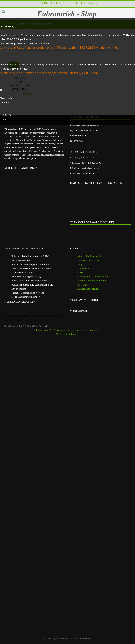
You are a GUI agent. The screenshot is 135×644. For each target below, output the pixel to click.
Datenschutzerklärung (86, 330)
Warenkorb (83, 268)
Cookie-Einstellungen (68, 334)
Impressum (42, 330)
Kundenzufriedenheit (88, 289)
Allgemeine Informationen (91, 256)
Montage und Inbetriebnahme (93, 277)
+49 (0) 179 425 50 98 (91, 163)
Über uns (82, 285)
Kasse (80, 273)
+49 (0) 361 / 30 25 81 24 (55, 3)
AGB (52, 330)
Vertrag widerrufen (79, 311)
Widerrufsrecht (65, 330)
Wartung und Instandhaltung (92, 281)
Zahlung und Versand (88, 260)
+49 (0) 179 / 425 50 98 (86, 3)
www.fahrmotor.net (85, 174)
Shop (80, 264)
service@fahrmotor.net (88, 168)
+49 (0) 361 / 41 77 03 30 (86, 157)
